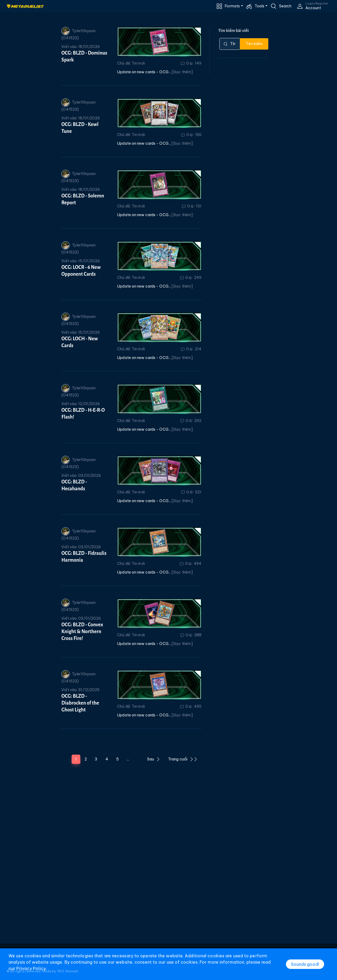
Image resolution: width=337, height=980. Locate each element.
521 (196, 492)
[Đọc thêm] (182, 72)
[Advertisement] (168, 865)
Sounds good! (305, 964)
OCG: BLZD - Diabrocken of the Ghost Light (80, 703)
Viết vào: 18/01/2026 (81, 47)
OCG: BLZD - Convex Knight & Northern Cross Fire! (82, 632)
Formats (232, 6)
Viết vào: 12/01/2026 (81, 404)
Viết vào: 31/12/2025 (80, 690)
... (128, 759)
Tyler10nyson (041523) (78, 34)
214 (195, 349)
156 (196, 135)
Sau (154, 759)
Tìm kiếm (254, 44)
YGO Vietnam (68, 971)
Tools (260, 6)
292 (195, 421)
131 (196, 206)
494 (195, 564)
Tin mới (138, 63)
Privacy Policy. (32, 968)
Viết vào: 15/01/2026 (81, 261)
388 (195, 635)
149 (195, 63)
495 (195, 706)
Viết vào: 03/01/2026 (81, 476)
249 (195, 278)
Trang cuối (183, 759)
